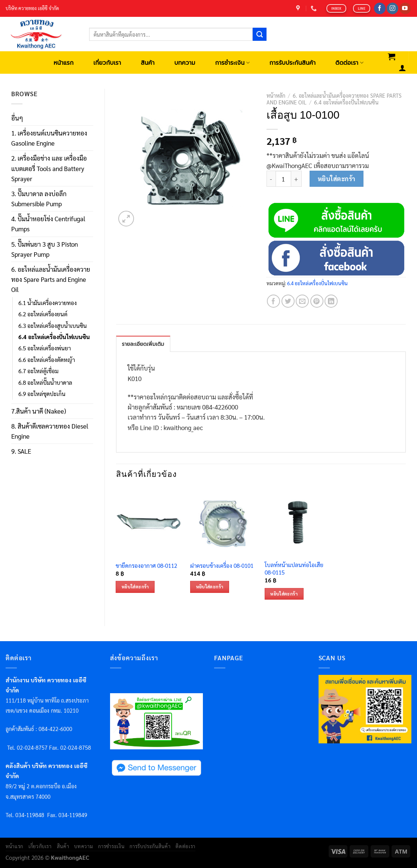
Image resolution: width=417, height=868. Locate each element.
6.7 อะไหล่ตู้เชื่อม (38, 371)
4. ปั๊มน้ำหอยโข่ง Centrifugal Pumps (48, 224)
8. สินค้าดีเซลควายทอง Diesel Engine (50, 431)
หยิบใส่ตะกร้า (337, 179)
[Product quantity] (284, 179)
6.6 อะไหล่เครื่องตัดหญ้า (47, 360)
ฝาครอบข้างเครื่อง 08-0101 (222, 566)
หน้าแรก (63, 63)
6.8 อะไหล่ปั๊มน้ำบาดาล (45, 383)
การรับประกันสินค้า (293, 63)
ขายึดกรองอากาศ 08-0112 (146, 566)
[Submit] (259, 34)
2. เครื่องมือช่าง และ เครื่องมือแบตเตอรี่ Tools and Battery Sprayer (49, 168)
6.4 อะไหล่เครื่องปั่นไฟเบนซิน (54, 337)
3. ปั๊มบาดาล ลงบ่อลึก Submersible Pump (39, 199)
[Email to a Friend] (302, 301)
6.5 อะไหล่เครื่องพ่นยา (45, 348)
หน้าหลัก (276, 95)
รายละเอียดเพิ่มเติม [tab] (143, 344)
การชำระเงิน (232, 63)
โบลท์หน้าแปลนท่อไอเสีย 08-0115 (294, 569)
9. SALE (21, 451)
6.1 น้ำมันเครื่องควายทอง (48, 303)
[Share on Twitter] (288, 301)
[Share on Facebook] (273, 301)
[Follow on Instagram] (392, 9)
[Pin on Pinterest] (317, 301)
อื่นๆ (17, 118)
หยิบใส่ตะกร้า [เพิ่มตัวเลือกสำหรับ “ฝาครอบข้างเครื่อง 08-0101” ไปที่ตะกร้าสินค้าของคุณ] (210, 587)
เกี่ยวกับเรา (107, 63)
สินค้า (148, 63)
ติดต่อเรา (349, 63)
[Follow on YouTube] (405, 9)
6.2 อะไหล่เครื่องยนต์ (43, 314)
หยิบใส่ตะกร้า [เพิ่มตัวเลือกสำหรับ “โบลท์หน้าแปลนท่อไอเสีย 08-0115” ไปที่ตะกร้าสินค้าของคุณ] (284, 594)
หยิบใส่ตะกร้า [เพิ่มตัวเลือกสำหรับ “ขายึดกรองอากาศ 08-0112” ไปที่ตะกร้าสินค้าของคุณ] (135, 587)
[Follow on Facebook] (380, 9)
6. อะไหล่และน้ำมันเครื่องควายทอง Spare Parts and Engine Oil (51, 279)
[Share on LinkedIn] (331, 301)
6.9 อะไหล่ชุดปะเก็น (42, 394)
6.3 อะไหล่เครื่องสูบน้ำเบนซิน (53, 326)
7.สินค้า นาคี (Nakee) (39, 411)
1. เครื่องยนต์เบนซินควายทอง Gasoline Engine (49, 138)
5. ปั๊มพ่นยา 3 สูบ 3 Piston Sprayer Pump (45, 249)
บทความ (185, 63)
